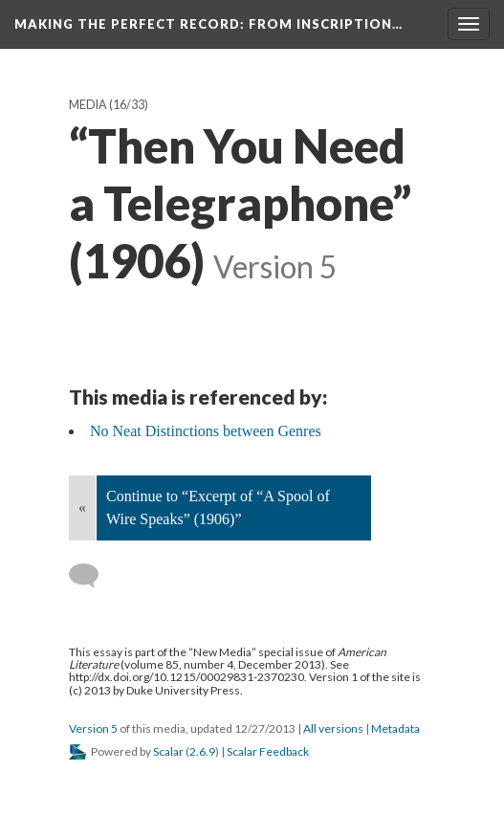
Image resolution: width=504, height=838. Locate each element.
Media (88, 105)
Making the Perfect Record (208, 24)
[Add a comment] (92, 576)
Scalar (168, 751)
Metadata (395, 728)
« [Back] (82, 507)
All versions (333, 728)
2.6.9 (202, 751)
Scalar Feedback (268, 751)
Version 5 (93, 728)
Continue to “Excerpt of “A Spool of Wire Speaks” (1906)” (218, 507)
